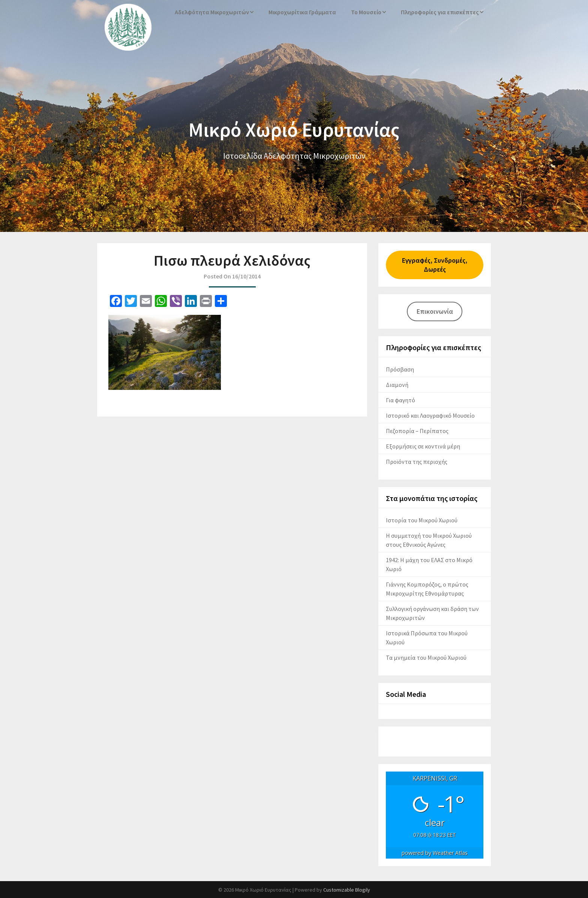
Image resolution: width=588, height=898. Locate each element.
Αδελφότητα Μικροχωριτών (214, 12)
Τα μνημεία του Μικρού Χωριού (426, 657)
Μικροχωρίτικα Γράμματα (305, 12)
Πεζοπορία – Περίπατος (417, 431)
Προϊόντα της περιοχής (417, 462)
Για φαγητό (400, 400)
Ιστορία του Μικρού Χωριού (422, 520)
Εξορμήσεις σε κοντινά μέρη (423, 446)
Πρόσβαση (400, 369)
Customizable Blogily (347, 890)
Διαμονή (397, 385)
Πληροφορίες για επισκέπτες (441, 12)
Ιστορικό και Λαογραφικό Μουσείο (430, 415)
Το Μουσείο (369, 12)
